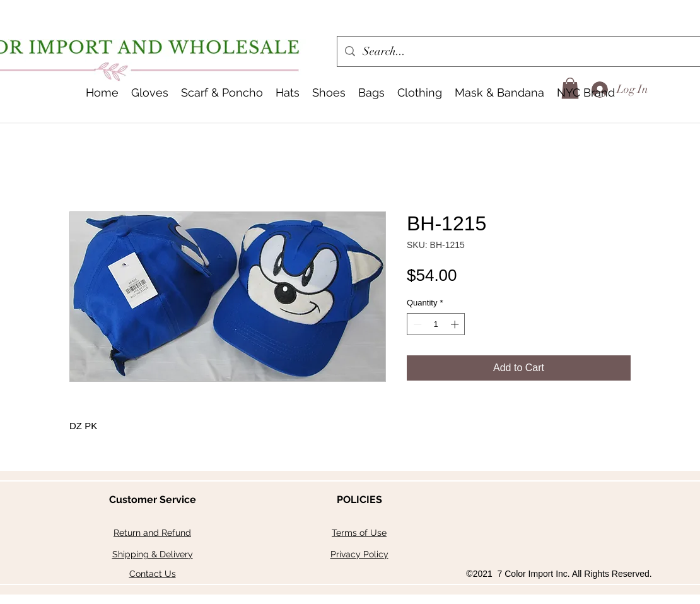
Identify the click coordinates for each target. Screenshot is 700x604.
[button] (288, 93)
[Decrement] (416, 324)
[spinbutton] (436, 324)
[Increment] (456, 324)
